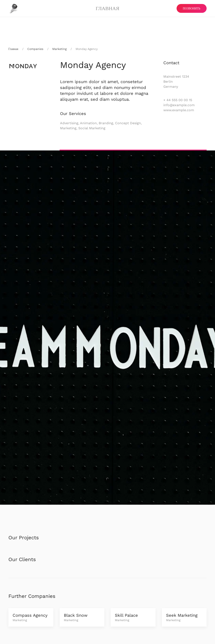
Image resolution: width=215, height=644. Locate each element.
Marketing (59, 49)
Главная (107, 8)
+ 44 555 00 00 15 (178, 100)
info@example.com (179, 105)
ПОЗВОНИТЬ (192, 8)
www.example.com (179, 110)
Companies (35, 49)
